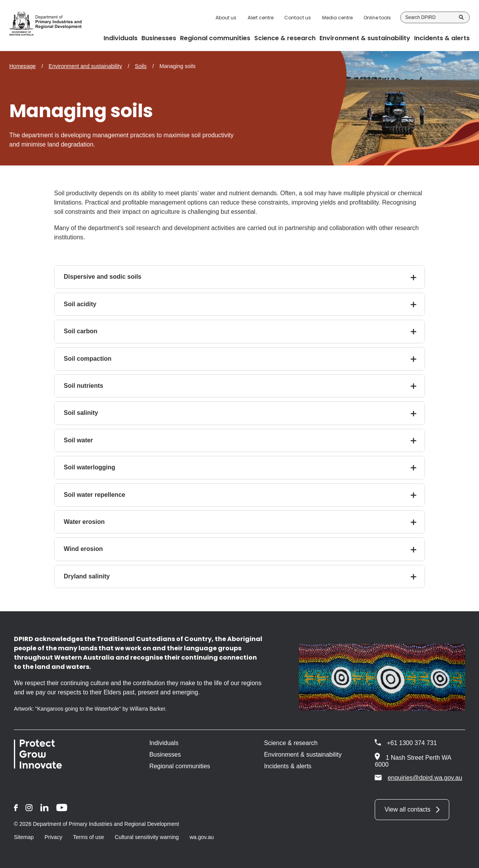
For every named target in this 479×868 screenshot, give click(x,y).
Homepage (23, 66)
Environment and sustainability (85, 66)
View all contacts (407, 809)
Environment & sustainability (303, 755)
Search (461, 17)
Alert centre (261, 18)
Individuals (164, 743)
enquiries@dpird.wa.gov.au (418, 778)
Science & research (291, 743)
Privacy (53, 837)
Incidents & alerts (288, 766)
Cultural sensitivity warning (147, 837)
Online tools (377, 18)
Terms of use (88, 837)
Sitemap (24, 837)
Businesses (165, 755)
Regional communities (179, 766)
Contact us (298, 18)
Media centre (337, 18)
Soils (141, 66)
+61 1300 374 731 (412, 743)
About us (226, 18)
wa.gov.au (202, 837)
